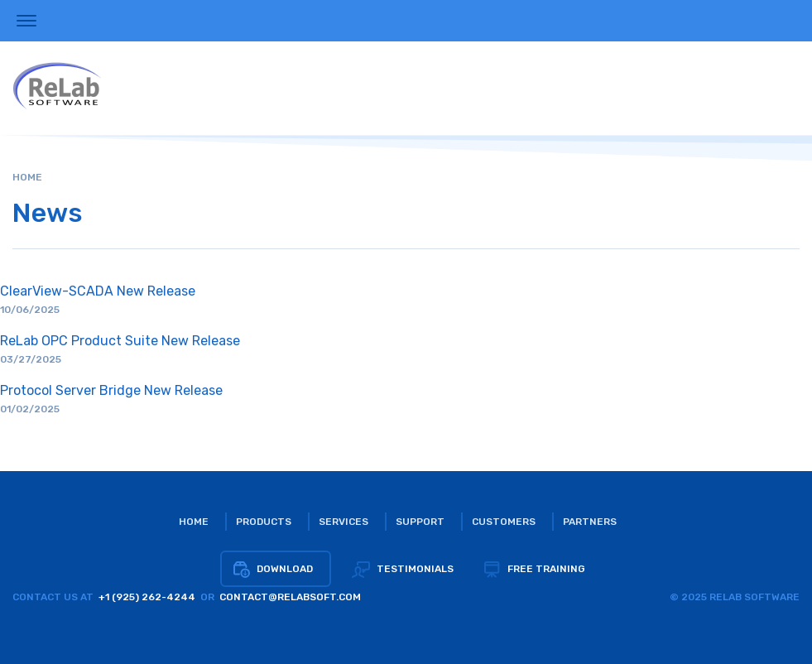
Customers (504, 522)
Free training (534, 569)
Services (344, 522)
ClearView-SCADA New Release (98, 291)
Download (272, 569)
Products (264, 522)
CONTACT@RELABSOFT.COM (290, 597)
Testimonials (403, 569)
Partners (590, 522)
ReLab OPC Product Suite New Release (120, 341)
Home (27, 177)
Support (420, 522)
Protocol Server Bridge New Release (111, 390)
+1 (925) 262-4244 (147, 597)
